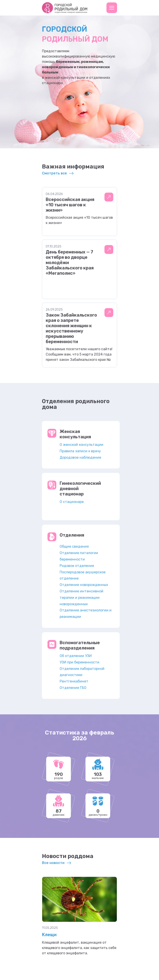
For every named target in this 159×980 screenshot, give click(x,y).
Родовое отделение (77, 566)
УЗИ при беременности (79, 662)
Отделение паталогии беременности (79, 556)
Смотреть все (54, 173)
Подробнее (109, 197)
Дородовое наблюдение (80, 457)
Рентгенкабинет (74, 681)
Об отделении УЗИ (76, 656)
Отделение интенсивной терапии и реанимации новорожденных (81, 598)
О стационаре (72, 502)
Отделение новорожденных (84, 585)
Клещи (49, 935)
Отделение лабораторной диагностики (82, 672)
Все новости (53, 863)
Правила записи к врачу (80, 451)
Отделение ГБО (73, 688)
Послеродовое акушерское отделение (83, 575)
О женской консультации (81, 445)
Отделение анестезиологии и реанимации (86, 613)
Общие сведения (74, 546)
